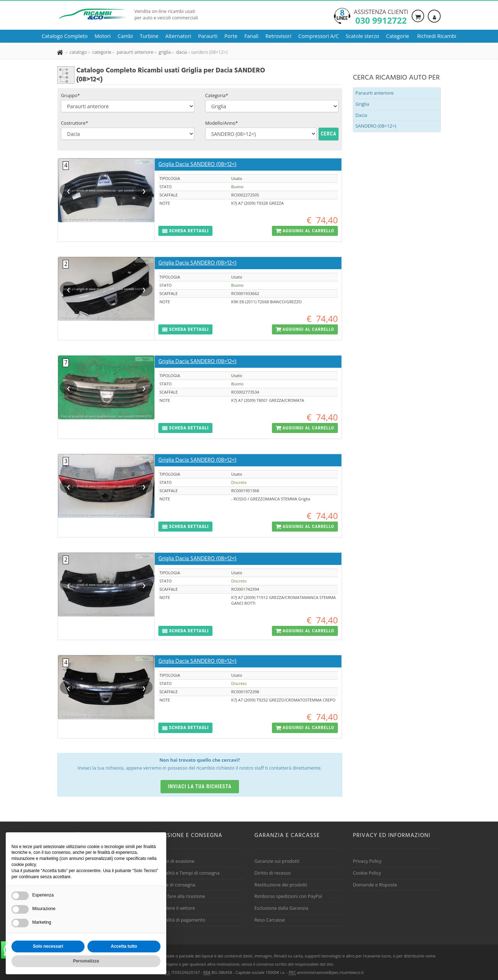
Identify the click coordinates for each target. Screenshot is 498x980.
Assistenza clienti (381, 16)
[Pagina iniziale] (61, 52)
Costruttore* (75, 123)
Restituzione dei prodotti (281, 885)
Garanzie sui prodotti (277, 861)
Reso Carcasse (270, 920)
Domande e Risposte (375, 885)
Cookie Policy (367, 873)
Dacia (361, 115)
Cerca (329, 134)
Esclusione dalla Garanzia (281, 908)
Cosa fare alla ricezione (180, 896)
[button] (185, 231)
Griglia (362, 104)
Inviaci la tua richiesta (200, 786)
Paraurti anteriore (375, 93)
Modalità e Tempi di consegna (188, 873)
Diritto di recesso (272, 873)
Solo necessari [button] (48, 946)
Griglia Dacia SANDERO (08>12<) (197, 165)
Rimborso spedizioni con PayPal (288, 896)
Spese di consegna (176, 885)
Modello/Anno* (222, 123)
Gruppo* (70, 95)
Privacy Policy (367, 861)
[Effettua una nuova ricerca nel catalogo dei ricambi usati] (78, 52)
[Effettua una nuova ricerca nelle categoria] (101, 52)
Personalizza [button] (86, 961)
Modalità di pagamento (181, 920)
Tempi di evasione (175, 861)
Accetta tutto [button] (124, 946)
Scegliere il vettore (175, 908)
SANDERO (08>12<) (376, 126)
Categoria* (217, 95)
